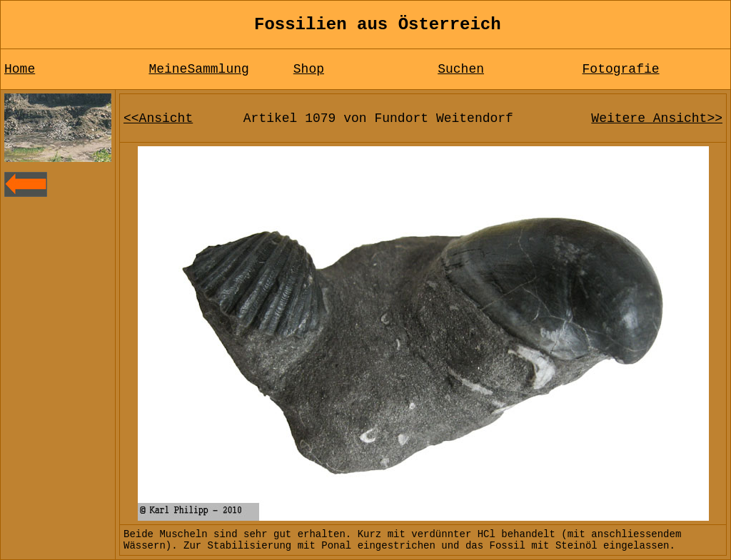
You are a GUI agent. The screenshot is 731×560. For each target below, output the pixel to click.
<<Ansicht (158, 118)
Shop (309, 69)
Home (20, 69)
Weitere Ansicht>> (657, 118)
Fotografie (621, 69)
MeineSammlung (198, 69)
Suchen (461, 69)
